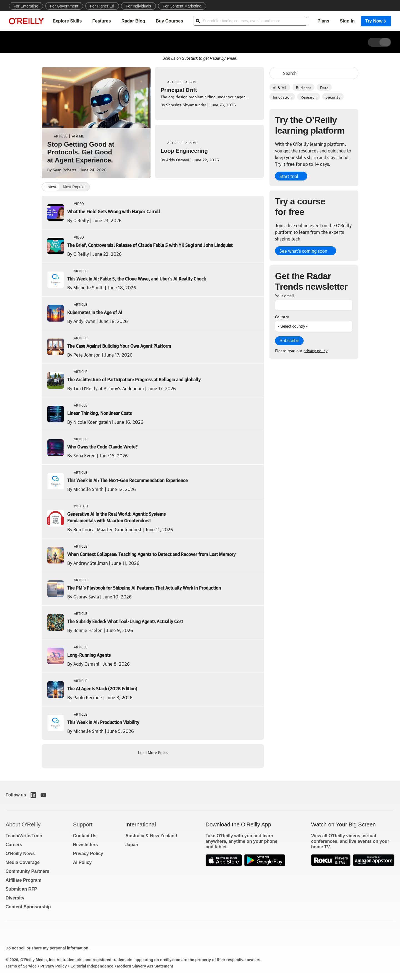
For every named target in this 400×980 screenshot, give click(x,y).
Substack (190, 58)
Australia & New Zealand (151, 836)
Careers (14, 845)
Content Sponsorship (28, 907)
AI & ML (280, 87)
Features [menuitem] (102, 21)
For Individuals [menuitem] (138, 6)
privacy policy (315, 350)
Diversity (15, 898)
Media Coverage (23, 862)
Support (83, 824)
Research (309, 97)
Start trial (289, 176)
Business (303, 87)
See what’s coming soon (303, 251)
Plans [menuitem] (323, 21)
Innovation (282, 97)
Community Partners (27, 871)
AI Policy (82, 862)
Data (324, 87)
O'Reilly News (20, 854)
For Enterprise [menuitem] (26, 6)
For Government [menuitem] (64, 6)
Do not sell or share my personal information (47, 948)
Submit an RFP (21, 889)
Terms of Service (21, 966)
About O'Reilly (23, 824)
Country (282, 316)
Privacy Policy (88, 854)
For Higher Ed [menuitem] (102, 6)
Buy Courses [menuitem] (169, 21)
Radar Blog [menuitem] (133, 21)
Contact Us (85, 836)
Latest (51, 187)
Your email (284, 295)
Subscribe (289, 341)
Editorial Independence (92, 966)
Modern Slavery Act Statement (145, 966)
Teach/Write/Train (24, 836)
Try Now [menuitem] (376, 21)
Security (333, 97)
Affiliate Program (23, 880)
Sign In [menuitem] (347, 21)
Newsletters (86, 845)
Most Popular (74, 187)
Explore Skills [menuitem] (67, 21)
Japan (132, 845)
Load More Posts (153, 752)
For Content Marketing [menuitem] (182, 6)
